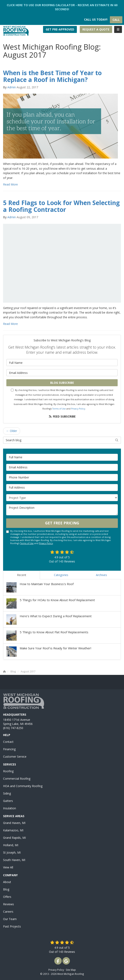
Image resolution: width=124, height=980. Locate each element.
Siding (7, 793)
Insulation (10, 808)
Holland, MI (11, 845)
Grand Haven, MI (14, 823)
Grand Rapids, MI (14, 838)
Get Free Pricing (62, 523)
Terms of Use (59, 409)
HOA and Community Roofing (23, 786)
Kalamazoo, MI (13, 830)
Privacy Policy (78, 409)
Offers (7, 897)
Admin (12, 87)
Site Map (71, 970)
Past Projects (12, 926)
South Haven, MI (14, 860)
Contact (8, 742)
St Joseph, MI (12, 852)
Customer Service (15, 757)
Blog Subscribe (62, 383)
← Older (12, 431)
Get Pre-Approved (60, 29)
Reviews (9, 904)
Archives (101, 575)
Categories (61, 575)
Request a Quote (96, 29)
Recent (22, 575)
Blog (6, 889)
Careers (8, 912)
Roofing (8, 771)
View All (8, 867)
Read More (10, 184)
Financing (9, 749)
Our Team (10, 919)
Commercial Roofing (17, 779)
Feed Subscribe (62, 416)
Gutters (8, 801)
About (7, 882)
